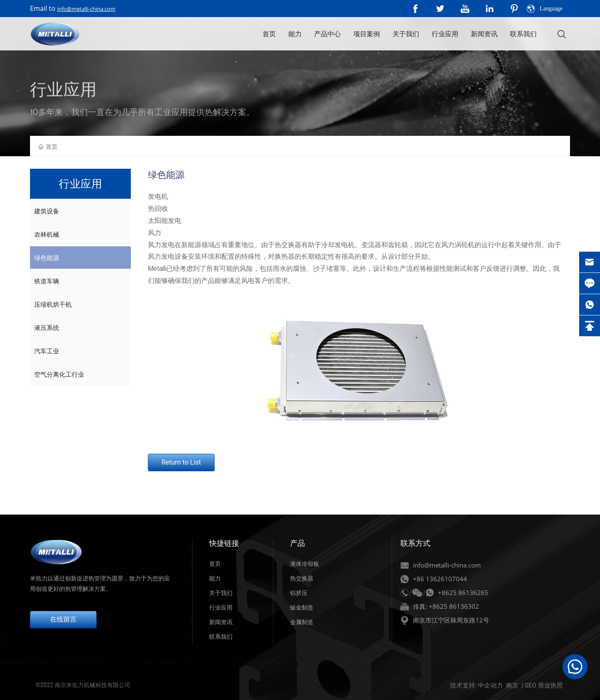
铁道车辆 (47, 281)
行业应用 (221, 607)
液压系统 (47, 327)
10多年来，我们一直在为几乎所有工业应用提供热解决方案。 (142, 129)
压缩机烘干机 (53, 304)
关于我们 (221, 593)
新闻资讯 (221, 622)
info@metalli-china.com (86, 9)
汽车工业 (47, 351)
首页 (215, 564)
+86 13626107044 (440, 579)
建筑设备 (47, 211)
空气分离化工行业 (59, 374)
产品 (297, 543)
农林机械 (47, 234)
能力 (215, 578)
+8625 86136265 (463, 592)
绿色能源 (47, 257)
